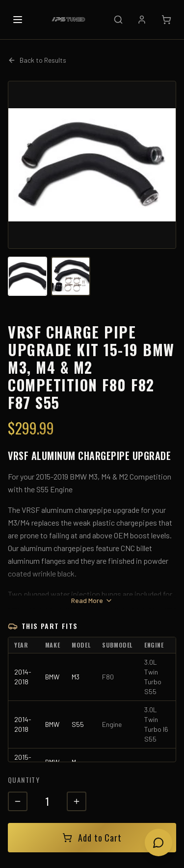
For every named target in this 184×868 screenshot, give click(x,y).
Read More (92, 600)
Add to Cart (92, 838)
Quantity (24, 780)
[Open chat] (158, 843)
